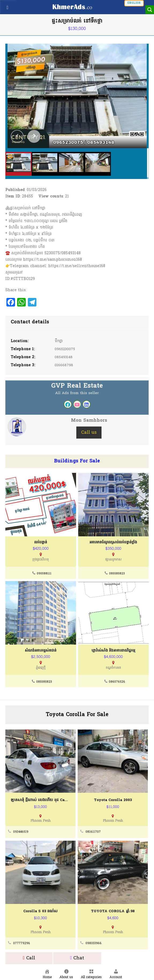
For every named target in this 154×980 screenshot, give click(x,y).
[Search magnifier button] (150, 10)
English (134, 3)
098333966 (93, 942)
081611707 (93, 831)
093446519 (21, 831)
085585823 (117, 574)
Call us (89, 433)
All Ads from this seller (77, 393)
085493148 (64, 357)
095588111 (44, 574)
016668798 (64, 365)
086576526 (117, 682)
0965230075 (65, 349)
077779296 (21, 942)
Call (29, 958)
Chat (77, 958)
